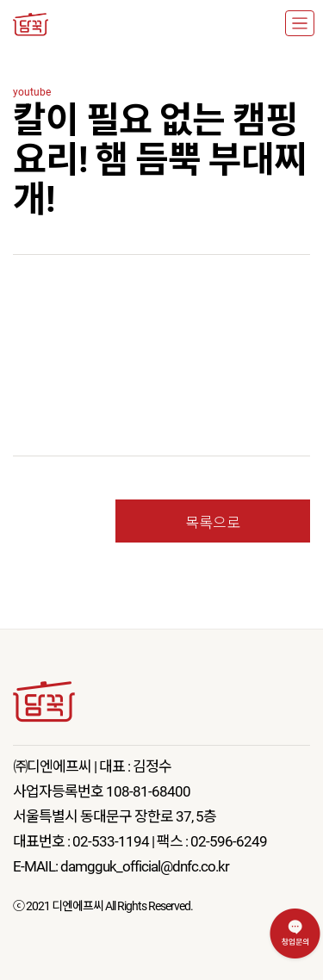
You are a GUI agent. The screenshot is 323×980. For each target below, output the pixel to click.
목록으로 (213, 521)
